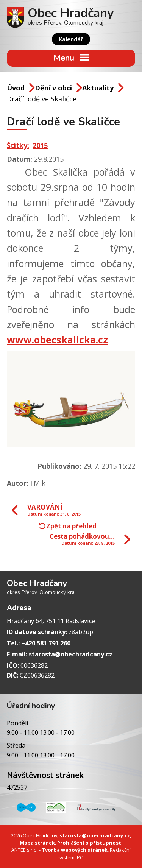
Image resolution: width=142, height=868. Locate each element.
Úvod (16, 88)
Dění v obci (53, 88)
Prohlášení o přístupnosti (90, 843)
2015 (40, 145)
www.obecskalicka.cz (57, 340)
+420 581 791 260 (46, 643)
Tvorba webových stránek (75, 850)
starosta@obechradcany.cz (71, 654)
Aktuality (98, 88)
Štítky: (18, 145)
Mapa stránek (37, 843)
